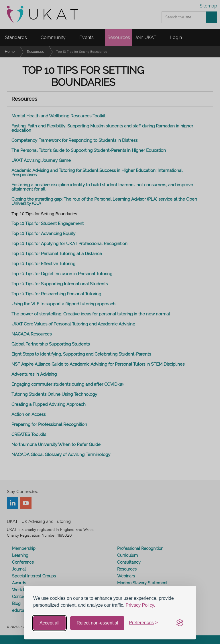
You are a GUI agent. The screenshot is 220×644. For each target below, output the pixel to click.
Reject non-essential (97, 623)
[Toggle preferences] (143, 623)
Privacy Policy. (141, 605)
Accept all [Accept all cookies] (49, 623)
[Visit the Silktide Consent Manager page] (180, 623)
